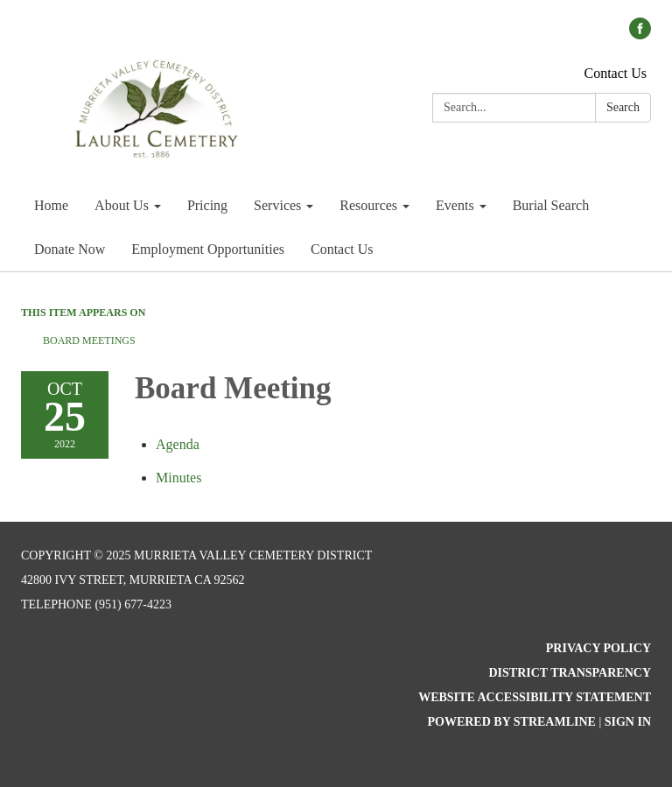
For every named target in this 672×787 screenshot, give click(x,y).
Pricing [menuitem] (207, 205)
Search (623, 107)
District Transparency (570, 673)
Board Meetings (89, 341)
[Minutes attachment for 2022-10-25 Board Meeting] (178, 478)
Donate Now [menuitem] (70, 249)
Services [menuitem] (277, 205)
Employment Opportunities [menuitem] (208, 249)
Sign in (628, 722)
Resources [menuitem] (368, 205)
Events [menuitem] (455, 205)
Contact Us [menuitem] (342, 249)
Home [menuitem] (51, 205)
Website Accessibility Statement (535, 697)
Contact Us (615, 73)
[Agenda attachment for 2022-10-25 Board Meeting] (178, 444)
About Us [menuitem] (122, 205)
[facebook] (640, 35)
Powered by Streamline (511, 722)
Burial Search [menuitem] (551, 205)
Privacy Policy (598, 648)
